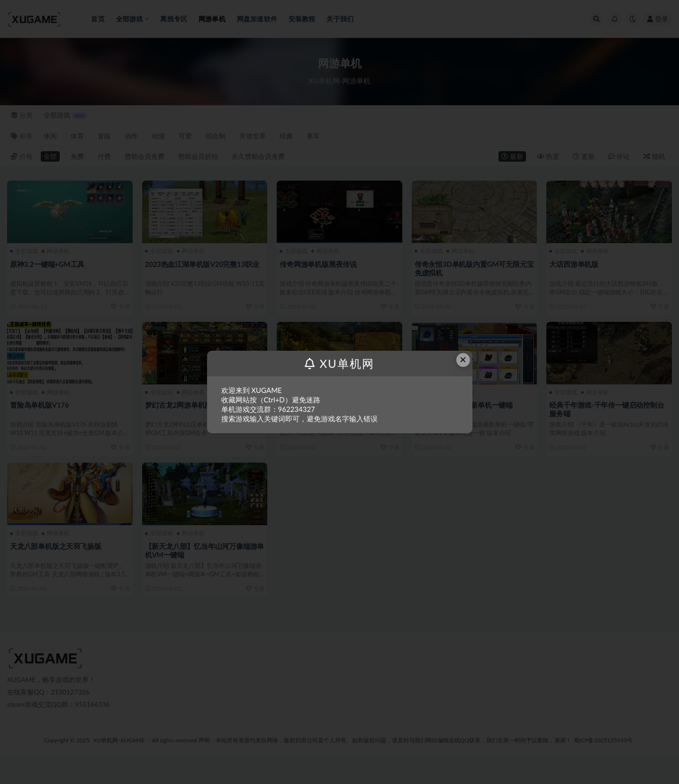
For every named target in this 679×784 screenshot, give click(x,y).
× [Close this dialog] (463, 360)
